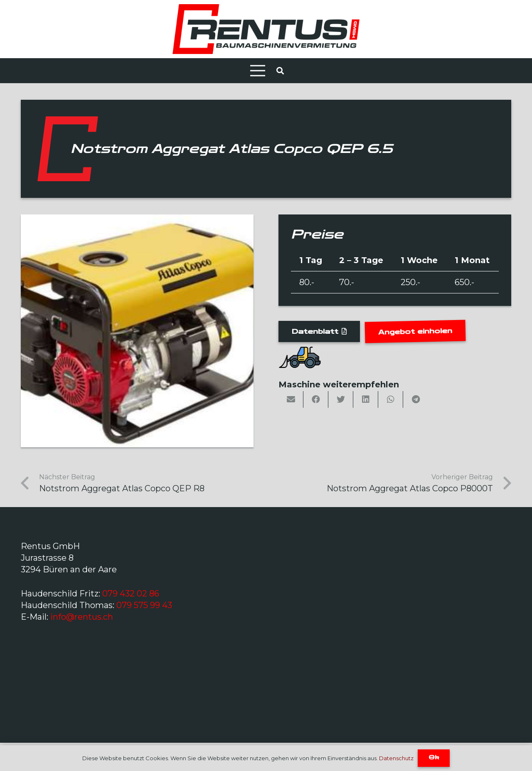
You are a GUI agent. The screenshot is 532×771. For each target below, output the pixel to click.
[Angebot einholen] (415, 332)
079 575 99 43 (144, 605)
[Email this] (291, 399)
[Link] (266, 29)
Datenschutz (396, 758)
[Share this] (316, 399)
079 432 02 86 (131, 594)
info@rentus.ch (82, 617)
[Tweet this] (341, 399)
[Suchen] (280, 71)
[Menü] (258, 71)
